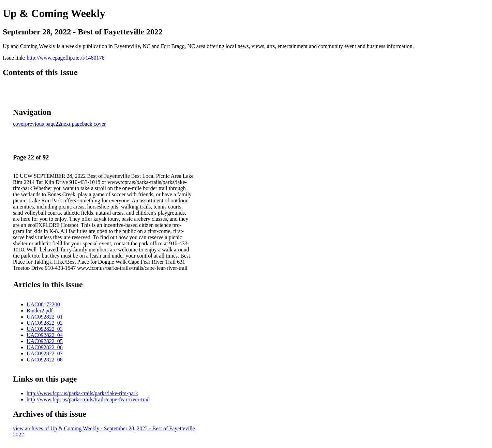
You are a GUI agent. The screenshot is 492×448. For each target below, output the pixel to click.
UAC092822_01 (45, 317)
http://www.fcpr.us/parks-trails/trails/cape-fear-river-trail (88, 399)
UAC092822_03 (45, 329)
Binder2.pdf (40, 311)
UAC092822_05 (45, 341)
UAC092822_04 (45, 335)
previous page (40, 124)
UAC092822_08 (45, 360)
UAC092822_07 (45, 353)
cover (19, 124)
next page (72, 124)
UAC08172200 (43, 304)
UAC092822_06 (45, 347)
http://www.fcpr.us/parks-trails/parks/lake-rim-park (82, 393)
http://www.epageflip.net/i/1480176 (65, 58)
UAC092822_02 (45, 323)
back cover (94, 124)
